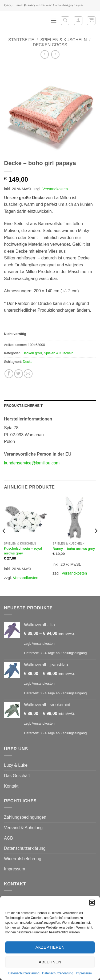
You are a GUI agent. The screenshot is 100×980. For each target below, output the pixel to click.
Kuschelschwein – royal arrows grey (23, 551)
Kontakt (11, 786)
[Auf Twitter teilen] (19, 374)
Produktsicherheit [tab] (23, 406)
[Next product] (45, 54)
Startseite (21, 40)
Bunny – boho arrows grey (74, 549)
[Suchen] (65, 21)
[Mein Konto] (78, 21)
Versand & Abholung (23, 828)
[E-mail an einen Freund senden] (28, 374)
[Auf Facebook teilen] (9, 374)
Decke (27, 362)
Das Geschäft (17, 776)
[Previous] (4, 541)
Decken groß (50, 45)
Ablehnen (50, 962)
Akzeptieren (50, 947)
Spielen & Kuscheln (63, 40)
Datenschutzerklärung (24, 973)
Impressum (84, 973)
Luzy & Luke (16, 765)
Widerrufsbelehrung (23, 859)
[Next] (96, 541)
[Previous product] (55, 54)
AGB (9, 838)
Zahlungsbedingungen (25, 817)
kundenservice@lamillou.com (32, 463)
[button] (92, 903)
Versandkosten (55, 189)
